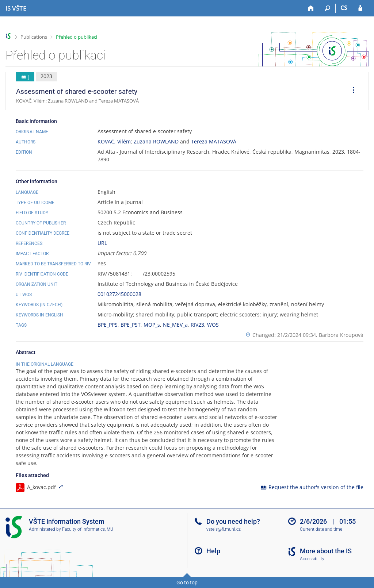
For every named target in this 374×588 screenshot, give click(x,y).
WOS (213, 325)
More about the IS (326, 551)
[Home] (311, 8)
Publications (34, 37)
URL (102, 243)
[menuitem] (351, 91)
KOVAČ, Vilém (114, 141)
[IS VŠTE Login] (360, 8)
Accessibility (312, 559)
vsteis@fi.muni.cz (224, 529)
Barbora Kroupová (341, 335)
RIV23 (197, 325)
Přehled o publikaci (77, 37)
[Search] (327, 8)
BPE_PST (131, 325)
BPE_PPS (108, 325)
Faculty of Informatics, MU (88, 529)
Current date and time (321, 529)
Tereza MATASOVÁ (214, 141)
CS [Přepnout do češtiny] (344, 8)
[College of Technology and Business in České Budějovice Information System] (16, 8)
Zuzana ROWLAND (156, 141)
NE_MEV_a (175, 325)
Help (213, 551)
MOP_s (152, 325)
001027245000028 (119, 294)
